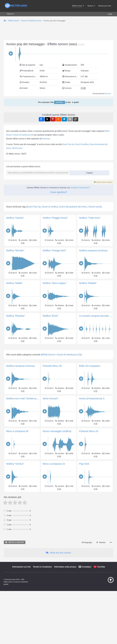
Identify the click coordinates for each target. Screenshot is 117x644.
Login (110, 14)
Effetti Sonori (48, 487)
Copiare (88, 238)
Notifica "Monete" (15, 350)
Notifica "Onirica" (15, 596)
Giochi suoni (17, 214)
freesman (108, 127)
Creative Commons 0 (80, 254)
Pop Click (84, 596)
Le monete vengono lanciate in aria (97, 415)
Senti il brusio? (50, 531)
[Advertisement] (58, 52)
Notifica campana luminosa (93, 350)
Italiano (10, 14)
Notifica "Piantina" (16, 415)
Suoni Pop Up (68, 211)
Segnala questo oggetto (103, 248)
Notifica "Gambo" (15, 317)
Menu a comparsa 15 (54, 596)
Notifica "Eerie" (51, 415)
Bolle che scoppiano (90, 498)
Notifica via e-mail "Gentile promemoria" (27, 531)
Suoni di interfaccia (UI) (24, 201)
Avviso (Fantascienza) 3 (92, 531)
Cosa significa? (58, 258)
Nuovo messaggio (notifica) (57, 564)
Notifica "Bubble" (88, 383)
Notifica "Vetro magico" (55, 383)
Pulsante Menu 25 (52, 498)
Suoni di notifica (82, 211)
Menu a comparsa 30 (17, 564)
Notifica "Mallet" (14, 383)
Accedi (60, 135)
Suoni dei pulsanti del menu (73, 306)
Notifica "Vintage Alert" (54, 350)
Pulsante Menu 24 (89, 564)
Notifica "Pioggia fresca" (55, 317)
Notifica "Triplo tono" (90, 317)
